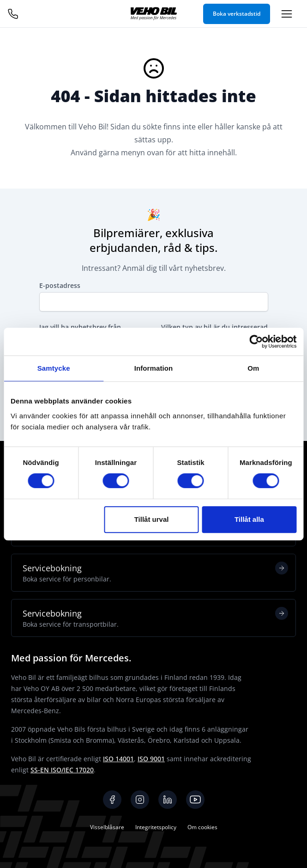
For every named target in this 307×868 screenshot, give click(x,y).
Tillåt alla (249, 519)
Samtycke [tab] (54, 368)
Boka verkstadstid (237, 14)
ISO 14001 (118, 759)
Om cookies (202, 827)
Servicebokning (155, 573)
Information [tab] (154, 368)
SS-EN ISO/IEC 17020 (62, 770)
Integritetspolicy (156, 827)
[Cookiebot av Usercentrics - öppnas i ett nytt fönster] (256, 342)
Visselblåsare (107, 827)
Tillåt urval (152, 519)
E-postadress (60, 285)
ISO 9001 (151, 759)
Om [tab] (253, 368)
